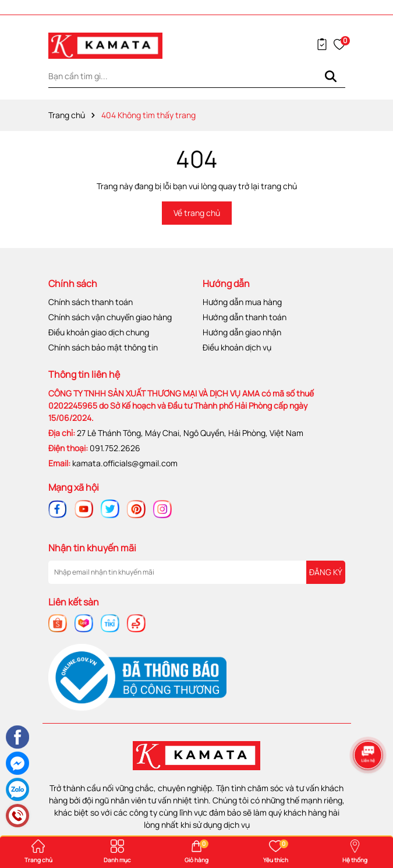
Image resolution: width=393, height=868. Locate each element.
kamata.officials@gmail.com (125, 463)
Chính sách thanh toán (91, 302)
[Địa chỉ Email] (197, 572)
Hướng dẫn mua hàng (242, 302)
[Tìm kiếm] (331, 76)
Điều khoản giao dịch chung (99, 332)
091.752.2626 (115, 448)
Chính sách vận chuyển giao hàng (110, 317)
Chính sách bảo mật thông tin (103, 347)
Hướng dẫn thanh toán (245, 317)
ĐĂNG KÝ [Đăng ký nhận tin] (326, 572)
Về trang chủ (197, 213)
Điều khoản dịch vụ (237, 347)
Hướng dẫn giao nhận (242, 332)
